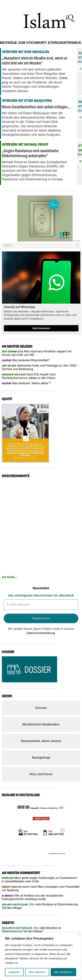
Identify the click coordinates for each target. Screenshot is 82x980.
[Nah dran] (79, 934)
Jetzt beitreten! (41, 328)
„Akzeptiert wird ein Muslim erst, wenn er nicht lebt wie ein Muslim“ (35, 60)
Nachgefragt (41, 758)
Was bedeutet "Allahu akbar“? (26, 383)
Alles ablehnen (37, 972)
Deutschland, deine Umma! (41, 741)
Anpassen (14, 972)
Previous (19, 829)
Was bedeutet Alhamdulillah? (26, 360)
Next (61, 829)
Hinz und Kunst (41, 774)
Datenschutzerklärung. (41, 633)
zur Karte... (9, 577)
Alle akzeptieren (63, 972)
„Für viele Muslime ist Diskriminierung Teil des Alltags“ (31, 930)
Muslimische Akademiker (41, 724)
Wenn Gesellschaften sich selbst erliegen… (36, 107)
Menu (76, 5)
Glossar (41, 708)
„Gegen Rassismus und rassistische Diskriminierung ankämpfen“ (30, 153)
